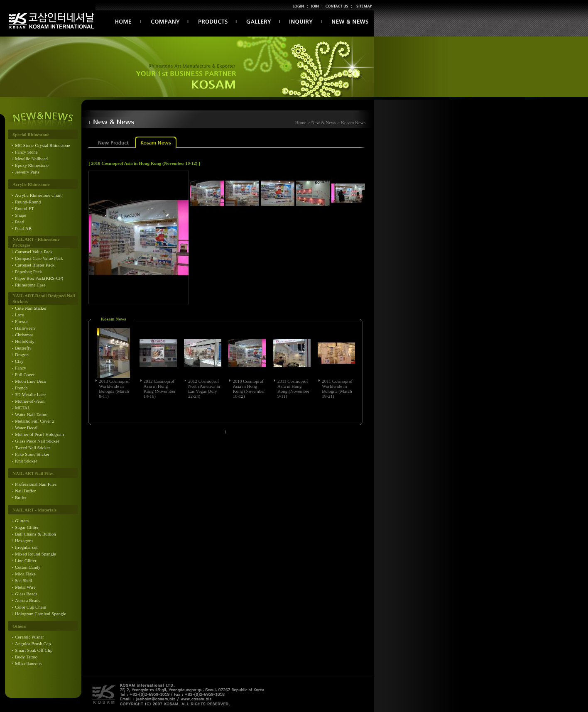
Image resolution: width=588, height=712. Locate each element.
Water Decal (26, 428)
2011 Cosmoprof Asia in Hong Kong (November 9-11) (293, 389)
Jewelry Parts (27, 172)
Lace (19, 315)
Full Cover (25, 374)
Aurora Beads (28, 600)
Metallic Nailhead (31, 159)
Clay (19, 361)
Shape (21, 215)
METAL (23, 408)
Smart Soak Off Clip (34, 650)
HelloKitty (25, 341)
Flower (21, 321)
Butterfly (23, 348)
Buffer (21, 497)
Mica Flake (25, 574)
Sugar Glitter (27, 527)
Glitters (22, 521)
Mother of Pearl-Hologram (39, 434)
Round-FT (24, 208)
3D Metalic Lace (30, 394)
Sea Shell (23, 580)
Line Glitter (26, 560)
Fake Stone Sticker (32, 454)
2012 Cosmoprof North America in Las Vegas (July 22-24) (204, 389)
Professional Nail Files (36, 484)
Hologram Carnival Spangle (40, 614)
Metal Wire (25, 587)
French (21, 388)
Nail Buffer (25, 491)
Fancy (21, 368)
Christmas (24, 335)
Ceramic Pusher (29, 637)
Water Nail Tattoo (31, 414)
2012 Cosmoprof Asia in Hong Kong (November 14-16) (160, 389)
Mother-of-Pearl (30, 401)
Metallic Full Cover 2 (35, 421)
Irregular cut (26, 547)
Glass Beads (26, 594)
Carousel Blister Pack (35, 265)
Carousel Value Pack (34, 252)
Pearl (20, 222)
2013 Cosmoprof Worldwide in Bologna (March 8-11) (114, 389)
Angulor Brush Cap (33, 643)
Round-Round (28, 202)
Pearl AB (23, 228)
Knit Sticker (26, 461)
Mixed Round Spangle (36, 554)
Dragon (22, 355)
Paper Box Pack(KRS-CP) (39, 278)
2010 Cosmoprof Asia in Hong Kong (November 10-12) (249, 389)
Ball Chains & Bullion (36, 534)
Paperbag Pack (28, 272)
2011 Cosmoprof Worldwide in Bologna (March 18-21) (337, 389)
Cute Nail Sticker (31, 308)
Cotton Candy (28, 567)
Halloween (25, 328)
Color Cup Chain (31, 607)
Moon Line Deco (31, 381)
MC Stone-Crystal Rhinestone (43, 145)
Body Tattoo (26, 657)
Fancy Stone (26, 152)
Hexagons (24, 541)
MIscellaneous (28, 663)
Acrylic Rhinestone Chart (38, 195)
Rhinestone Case (30, 285)
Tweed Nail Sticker (33, 448)
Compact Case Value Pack (39, 258)
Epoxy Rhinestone (32, 165)
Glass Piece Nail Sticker (37, 441)
